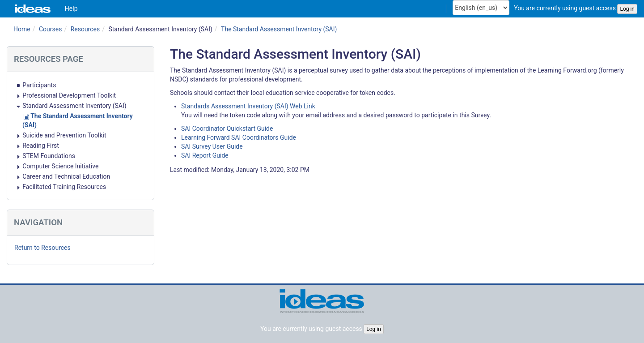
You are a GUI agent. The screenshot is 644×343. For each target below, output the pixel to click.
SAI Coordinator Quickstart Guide (227, 129)
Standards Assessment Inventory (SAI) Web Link (248, 106)
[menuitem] (71, 9)
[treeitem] (80, 85)
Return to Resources (42, 248)
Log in (627, 9)
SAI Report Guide (205, 155)
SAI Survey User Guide (212, 146)
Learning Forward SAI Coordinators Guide (239, 137)
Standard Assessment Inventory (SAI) (160, 29)
